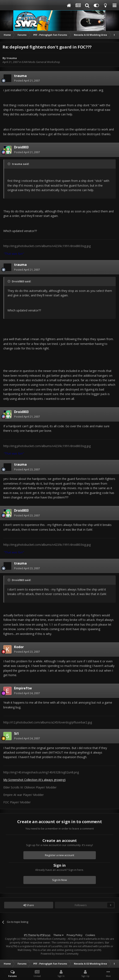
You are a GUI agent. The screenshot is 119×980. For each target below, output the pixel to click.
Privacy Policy (75, 935)
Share (29, 905)
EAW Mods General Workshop (41, 62)
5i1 (16, 734)
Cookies (90, 935)
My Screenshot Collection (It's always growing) (34, 780)
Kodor (19, 647)
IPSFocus (45, 935)
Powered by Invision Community (60, 954)
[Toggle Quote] (9, 164)
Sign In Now (59, 880)
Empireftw (23, 688)
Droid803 (21, 147)
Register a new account (60, 855)
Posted (27, 80)
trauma (12, 58)
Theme (58, 935)
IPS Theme (30, 935)
